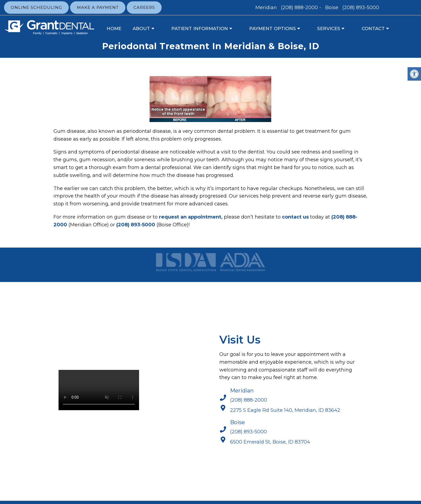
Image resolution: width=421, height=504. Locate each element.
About (141, 28)
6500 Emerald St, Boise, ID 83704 (270, 442)
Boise (332, 8)
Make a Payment (98, 7)
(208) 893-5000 (361, 8)
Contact (373, 28)
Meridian (267, 8)
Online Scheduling (36, 7)
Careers (144, 7)
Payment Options (273, 28)
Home (114, 28)
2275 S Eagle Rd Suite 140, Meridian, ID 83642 (285, 410)
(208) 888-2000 (299, 8)
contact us (295, 217)
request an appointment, (191, 217)
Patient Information (200, 28)
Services (329, 28)
